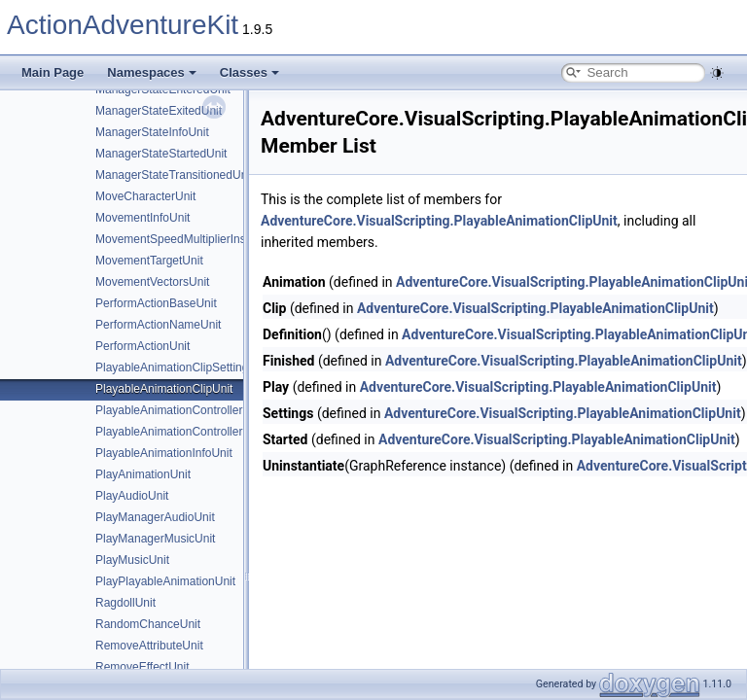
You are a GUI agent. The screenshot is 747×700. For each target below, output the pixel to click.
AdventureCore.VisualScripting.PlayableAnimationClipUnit (439, 221)
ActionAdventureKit (123, 25)
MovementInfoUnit (142, 218)
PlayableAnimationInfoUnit (164, 453)
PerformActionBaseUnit (156, 303)
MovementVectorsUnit (152, 282)
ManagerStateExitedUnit (159, 111)
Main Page (53, 72)
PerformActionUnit (142, 346)
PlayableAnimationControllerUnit (179, 432)
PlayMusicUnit (132, 560)
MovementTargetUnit (149, 261)
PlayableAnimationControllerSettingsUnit (200, 410)
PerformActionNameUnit (158, 325)
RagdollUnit (125, 603)
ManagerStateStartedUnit (161, 154)
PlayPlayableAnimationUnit (165, 581)
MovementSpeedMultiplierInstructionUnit (200, 239)
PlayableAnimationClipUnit (164, 389)
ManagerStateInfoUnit (152, 132)
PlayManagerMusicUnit (155, 539)
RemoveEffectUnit (142, 667)
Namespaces (152, 72)
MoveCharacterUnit (145, 196)
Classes (249, 72)
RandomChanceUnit (148, 624)
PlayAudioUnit (132, 496)
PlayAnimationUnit (143, 474)
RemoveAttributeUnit (149, 646)
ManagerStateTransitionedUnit (174, 175)
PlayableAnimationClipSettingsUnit (185, 367)
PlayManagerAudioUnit (155, 517)
